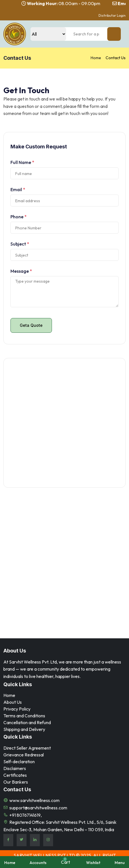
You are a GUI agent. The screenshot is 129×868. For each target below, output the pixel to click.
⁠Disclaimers (15, 768)
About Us (13, 702)
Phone (18, 217)
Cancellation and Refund (27, 722)
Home (96, 58)
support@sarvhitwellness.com (38, 808)
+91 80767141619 (25, 815)
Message (21, 271)
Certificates (15, 775)
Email (18, 189)
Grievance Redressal (24, 755)
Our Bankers (16, 782)
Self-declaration (19, 762)
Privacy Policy (17, 709)
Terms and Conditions (24, 716)
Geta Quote (31, 325)
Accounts (38, 863)
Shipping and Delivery (24, 729)
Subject (20, 244)
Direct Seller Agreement (27, 748)
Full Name (22, 162)
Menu (120, 863)
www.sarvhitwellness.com (34, 800)
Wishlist (93, 863)
